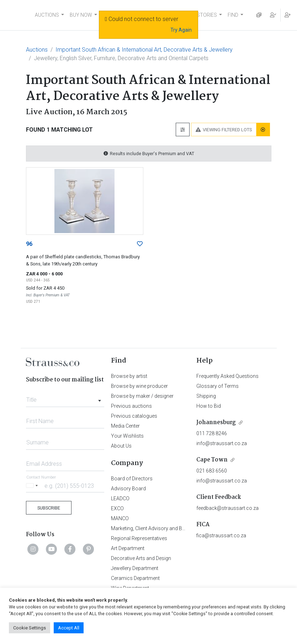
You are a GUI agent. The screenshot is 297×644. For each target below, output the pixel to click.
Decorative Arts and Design (141, 558)
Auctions (37, 50)
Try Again (181, 30)
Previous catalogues (134, 416)
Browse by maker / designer (142, 396)
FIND (233, 15)
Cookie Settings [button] (30, 628)
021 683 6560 (212, 471)
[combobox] (65, 398)
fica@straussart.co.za (221, 535)
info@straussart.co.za (222, 443)
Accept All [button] (69, 628)
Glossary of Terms (218, 386)
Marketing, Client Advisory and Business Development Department (184, 528)
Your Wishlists (127, 436)
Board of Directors (132, 479)
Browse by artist (129, 376)
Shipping (206, 396)
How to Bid (209, 406)
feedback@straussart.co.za (227, 508)
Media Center (125, 426)
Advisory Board (128, 489)
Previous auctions (131, 406)
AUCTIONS (47, 15)
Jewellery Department (135, 568)
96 (29, 244)
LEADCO (120, 498)
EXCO (117, 508)
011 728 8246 (212, 433)
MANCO (120, 518)
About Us (121, 446)
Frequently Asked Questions (227, 376)
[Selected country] (33, 485)
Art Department (128, 548)
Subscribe (49, 508)
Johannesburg (216, 423)
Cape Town (212, 460)
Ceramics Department (135, 578)
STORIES (207, 15)
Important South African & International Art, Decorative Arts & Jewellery (144, 50)
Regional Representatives (139, 538)
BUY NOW (81, 15)
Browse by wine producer (139, 386)
